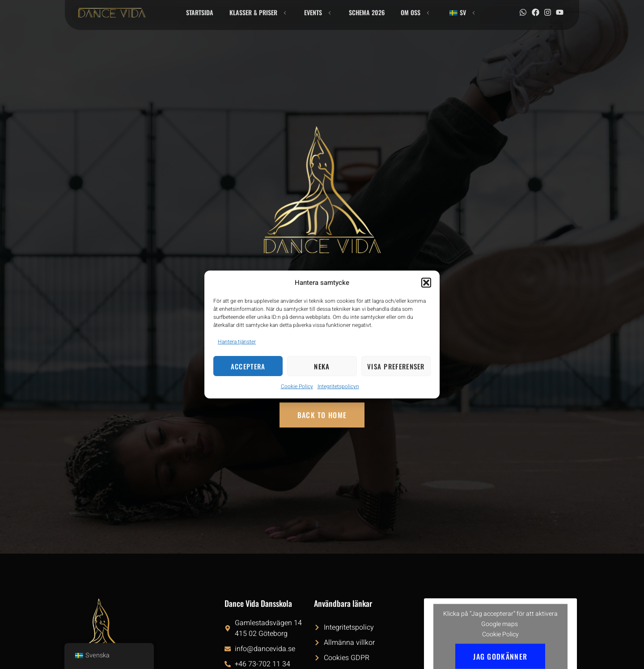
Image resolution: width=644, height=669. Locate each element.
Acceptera (248, 366)
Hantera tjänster (237, 342)
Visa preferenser (396, 366)
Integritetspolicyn (338, 386)
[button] (426, 283)
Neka (322, 366)
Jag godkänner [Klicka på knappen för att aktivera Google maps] (500, 656)
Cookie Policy (297, 386)
